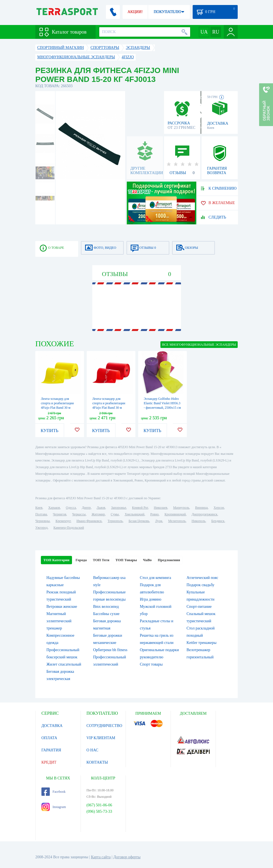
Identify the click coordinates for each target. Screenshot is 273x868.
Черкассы (79, 514)
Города (81, 560)
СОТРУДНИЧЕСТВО (104, 726)
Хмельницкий (134, 514)
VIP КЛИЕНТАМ (101, 738)
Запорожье (118, 508)
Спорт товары (151, 664)
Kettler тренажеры (202, 643)
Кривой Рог (140, 508)
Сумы (115, 514)
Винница (201, 508)
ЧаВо (147, 560)
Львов (101, 508)
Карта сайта (101, 857)
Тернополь (115, 521)
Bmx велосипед (106, 607)
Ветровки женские (62, 607)
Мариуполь (181, 508)
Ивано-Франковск (89, 521)
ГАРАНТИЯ (51, 750)
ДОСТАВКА (52, 726)
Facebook (54, 792)
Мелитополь (177, 521)
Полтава (41, 514)
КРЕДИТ (49, 762)
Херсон (219, 508)
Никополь (198, 521)
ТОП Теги (101, 560)
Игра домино (151, 599)
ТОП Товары (126, 560)
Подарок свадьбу (200, 585)
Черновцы (43, 521)
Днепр (86, 508)
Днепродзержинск (204, 514)
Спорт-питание (199, 607)
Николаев (160, 508)
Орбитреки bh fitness (110, 650)
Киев (39, 508)
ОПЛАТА (49, 738)
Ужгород (41, 528)
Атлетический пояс (202, 578)
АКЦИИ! (135, 12)
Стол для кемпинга (155, 578)
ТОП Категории (56, 560)
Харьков (54, 508)
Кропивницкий (175, 514)
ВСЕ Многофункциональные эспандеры (199, 345)
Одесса (71, 508)
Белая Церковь (139, 521)
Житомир (98, 514)
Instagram (54, 807)
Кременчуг (63, 521)
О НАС (92, 750)
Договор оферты (127, 857)
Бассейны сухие (106, 614)
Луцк (159, 521)
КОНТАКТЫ (97, 762)
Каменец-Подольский (69, 528)
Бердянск (218, 521)
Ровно (154, 514)
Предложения (169, 560)
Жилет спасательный (64, 664)
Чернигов (59, 514)
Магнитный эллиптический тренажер (59, 621)
